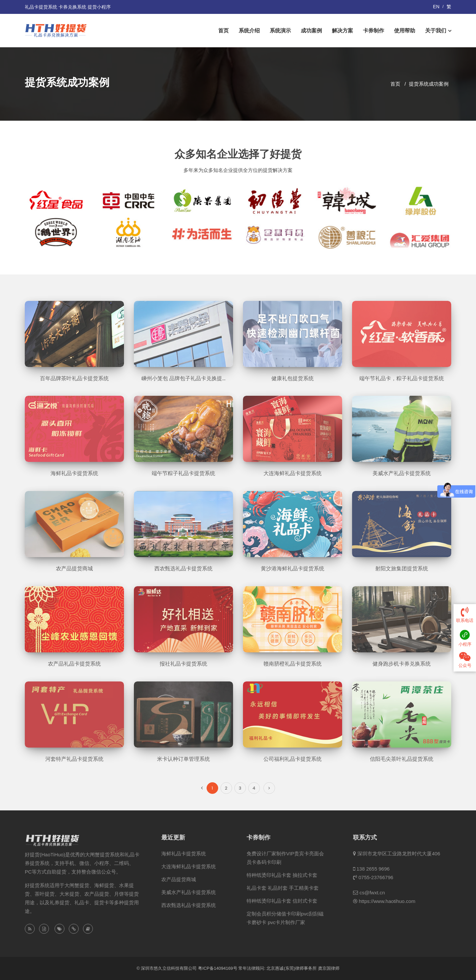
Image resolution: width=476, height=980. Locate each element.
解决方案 (342, 31)
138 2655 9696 (373, 869)
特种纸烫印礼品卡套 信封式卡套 (282, 901)
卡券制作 (374, 31)
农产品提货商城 (179, 879)
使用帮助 (405, 31)
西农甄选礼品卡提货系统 (189, 905)
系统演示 (280, 31)
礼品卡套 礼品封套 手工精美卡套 (283, 888)
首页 (223, 31)
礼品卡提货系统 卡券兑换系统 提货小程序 (68, 7)
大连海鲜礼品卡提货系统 (189, 866)
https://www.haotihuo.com (387, 901)
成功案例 (311, 31)
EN (436, 7)
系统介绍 (249, 31)
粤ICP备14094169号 (218, 968)
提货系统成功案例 (429, 84)
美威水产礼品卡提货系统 (189, 892)
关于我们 (436, 31)
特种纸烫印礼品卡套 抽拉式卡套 (282, 875)
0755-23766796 (376, 877)
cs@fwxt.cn (372, 893)
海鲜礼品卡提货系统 (184, 854)
